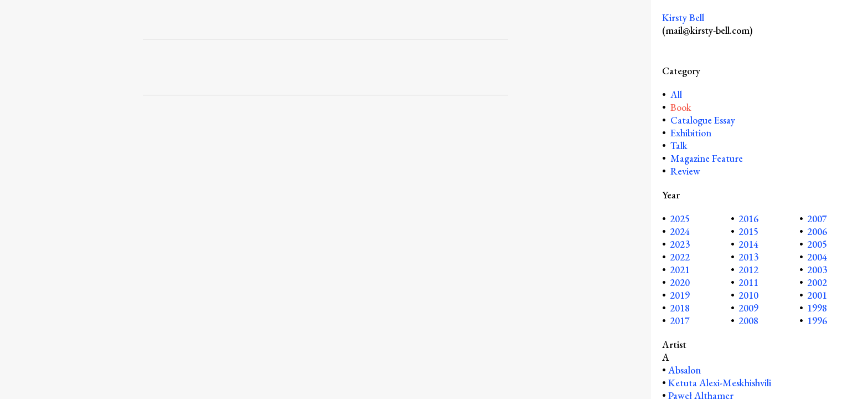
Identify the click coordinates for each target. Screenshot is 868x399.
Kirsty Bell (683, 17)
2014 (748, 244)
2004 (817, 257)
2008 (748, 321)
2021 (680, 270)
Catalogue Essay (703, 120)
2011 (748, 282)
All (675, 94)
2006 (817, 231)
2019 (680, 295)
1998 (817, 308)
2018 (680, 308)
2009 (748, 308)
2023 (680, 244)
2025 (680, 219)
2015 (748, 231)
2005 (817, 244)
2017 (680, 321)
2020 (680, 282)
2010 (748, 295)
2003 (817, 270)
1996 (817, 321)
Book (681, 107)
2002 (817, 282)
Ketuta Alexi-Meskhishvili (720, 383)
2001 (817, 295)
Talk (679, 145)
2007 (817, 219)
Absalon (684, 370)
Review (685, 171)
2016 (748, 219)
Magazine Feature (707, 158)
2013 (748, 257)
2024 (680, 231)
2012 (748, 270)
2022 (680, 257)
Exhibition (691, 133)
